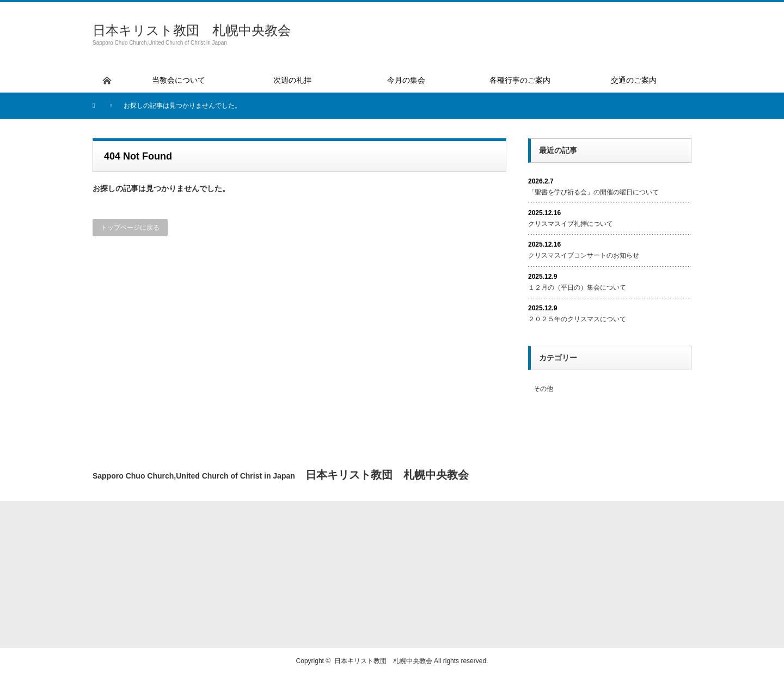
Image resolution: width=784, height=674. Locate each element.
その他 (543, 389)
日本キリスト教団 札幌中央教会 (192, 30)
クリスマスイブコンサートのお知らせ (584, 255)
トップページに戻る (130, 228)
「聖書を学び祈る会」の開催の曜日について (593, 192)
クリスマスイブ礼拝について (571, 224)
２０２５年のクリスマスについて (577, 319)
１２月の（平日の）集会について (577, 287)
